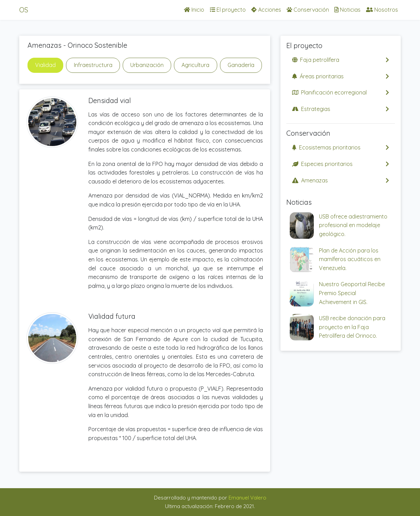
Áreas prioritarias (341, 76)
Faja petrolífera (341, 60)
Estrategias (341, 109)
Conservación (308, 10)
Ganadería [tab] (241, 65)
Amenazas (341, 180)
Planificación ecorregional (341, 92)
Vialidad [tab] (45, 65)
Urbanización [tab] (147, 65)
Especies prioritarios (341, 164)
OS (24, 10)
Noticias (347, 10)
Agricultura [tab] (195, 65)
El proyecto (228, 10)
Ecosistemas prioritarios (341, 147)
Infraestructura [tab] (93, 65)
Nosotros (382, 10)
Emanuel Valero (247, 498)
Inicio (194, 10)
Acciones (266, 10)
